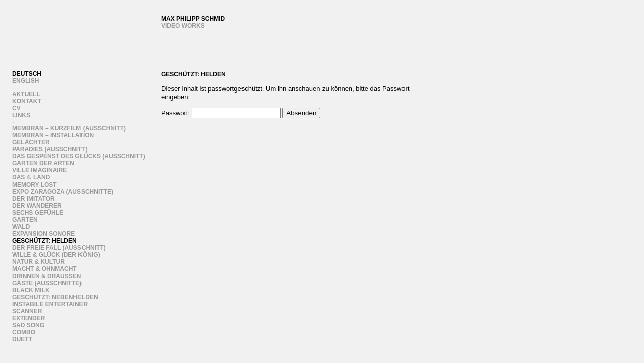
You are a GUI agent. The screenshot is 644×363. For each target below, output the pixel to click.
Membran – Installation (53, 135)
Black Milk (31, 290)
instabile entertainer (50, 304)
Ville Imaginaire (39, 170)
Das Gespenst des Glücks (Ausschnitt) (79, 156)
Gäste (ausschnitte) (47, 283)
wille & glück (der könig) (56, 255)
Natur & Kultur (38, 262)
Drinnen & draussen (47, 276)
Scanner (27, 311)
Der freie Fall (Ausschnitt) (59, 248)
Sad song (28, 325)
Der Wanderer (37, 206)
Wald (21, 227)
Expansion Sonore (44, 234)
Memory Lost (34, 185)
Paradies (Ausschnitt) (50, 149)
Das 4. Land (31, 177)
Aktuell (26, 94)
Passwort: (221, 113)
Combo (24, 332)
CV (16, 108)
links (21, 115)
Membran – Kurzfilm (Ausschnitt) (69, 128)
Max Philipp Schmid (193, 19)
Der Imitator (33, 199)
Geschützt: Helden (45, 241)
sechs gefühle (38, 213)
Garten (25, 220)
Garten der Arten (43, 163)
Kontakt (27, 101)
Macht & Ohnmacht (45, 269)
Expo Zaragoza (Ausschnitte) (63, 192)
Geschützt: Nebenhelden (55, 297)
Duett (22, 339)
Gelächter (31, 142)
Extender (28, 318)
